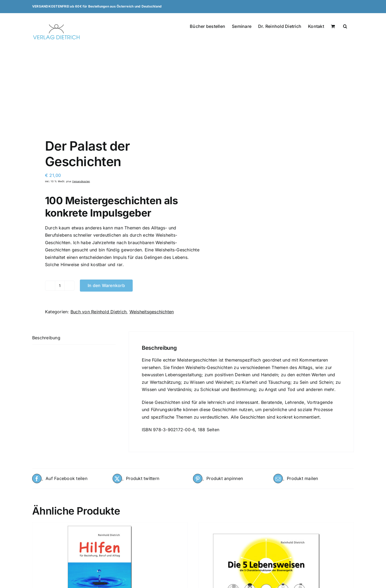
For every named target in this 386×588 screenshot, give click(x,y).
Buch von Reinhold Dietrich (99, 312)
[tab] (74, 338)
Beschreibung (46, 338)
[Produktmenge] (60, 286)
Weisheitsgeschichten (152, 312)
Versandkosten (81, 181)
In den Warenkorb (106, 285)
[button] (345, 26)
